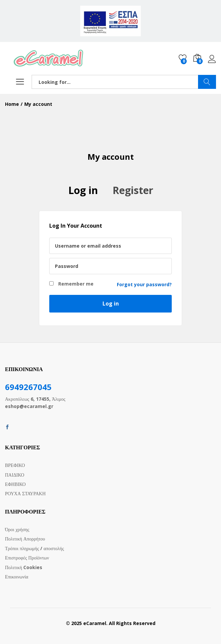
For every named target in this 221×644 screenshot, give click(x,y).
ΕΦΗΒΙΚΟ (15, 484)
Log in (212, 59)
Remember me (71, 284)
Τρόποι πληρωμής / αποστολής (34, 548)
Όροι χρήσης (17, 529)
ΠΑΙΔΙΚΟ (15, 475)
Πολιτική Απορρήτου (25, 539)
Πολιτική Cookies (24, 567)
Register (133, 190)
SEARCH (207, 82)
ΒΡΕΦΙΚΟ (15, 465)
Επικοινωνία (17, 577)
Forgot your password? (144, 284)
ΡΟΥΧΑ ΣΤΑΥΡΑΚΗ (25, 493)
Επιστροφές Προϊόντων (27, 558)
